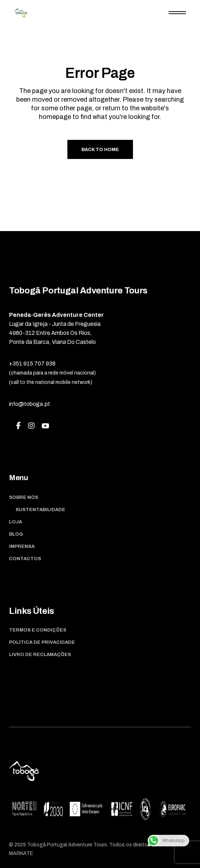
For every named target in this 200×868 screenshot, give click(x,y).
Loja (15, 522)
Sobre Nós (24, 497)
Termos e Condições (38, 630)
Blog (16, 534)
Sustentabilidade (40, 510)
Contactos (25, 559)
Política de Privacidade (42, 642)
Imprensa (22, 546)
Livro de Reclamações (40, 655)
